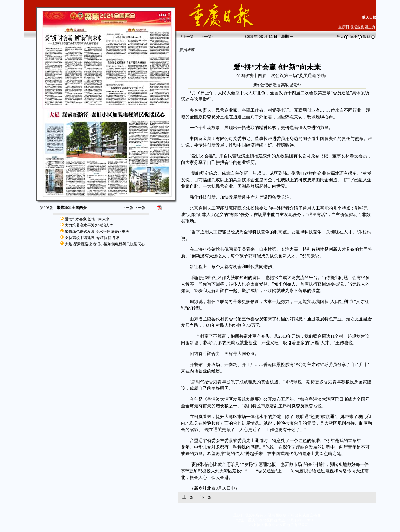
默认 (369, 37)
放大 (343, 37)
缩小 (356, 37)
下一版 (140, 208)
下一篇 (207, 37)
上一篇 (187, 37)
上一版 (128, 208)
